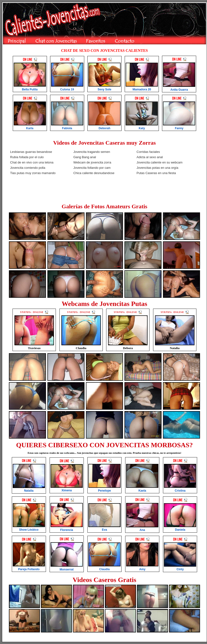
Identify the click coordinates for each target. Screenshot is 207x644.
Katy (142, 128)
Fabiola (67, 128)
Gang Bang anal (85, 157)
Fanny (179, 128)
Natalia (175, 348)
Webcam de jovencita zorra (92, 162)
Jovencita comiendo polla (28, 168)
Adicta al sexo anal (150, 157)
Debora (128, 348)
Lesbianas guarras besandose (31, 152)
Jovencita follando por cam (92, 168)
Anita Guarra (179, 90)
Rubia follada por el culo (27, 157)
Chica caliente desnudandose (94, 173)
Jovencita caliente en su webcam (159, 162)
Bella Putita (30, 89)
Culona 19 (67, 89)
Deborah (105, 128)
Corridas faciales (148, 152)
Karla (30, 128)
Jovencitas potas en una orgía (157, 168)
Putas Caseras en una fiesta (156, 173)
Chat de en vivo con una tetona (32, 162)
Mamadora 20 (142, 89)
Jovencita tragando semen (92, 152)
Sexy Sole (105, 89)
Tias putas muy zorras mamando (33, 173)
